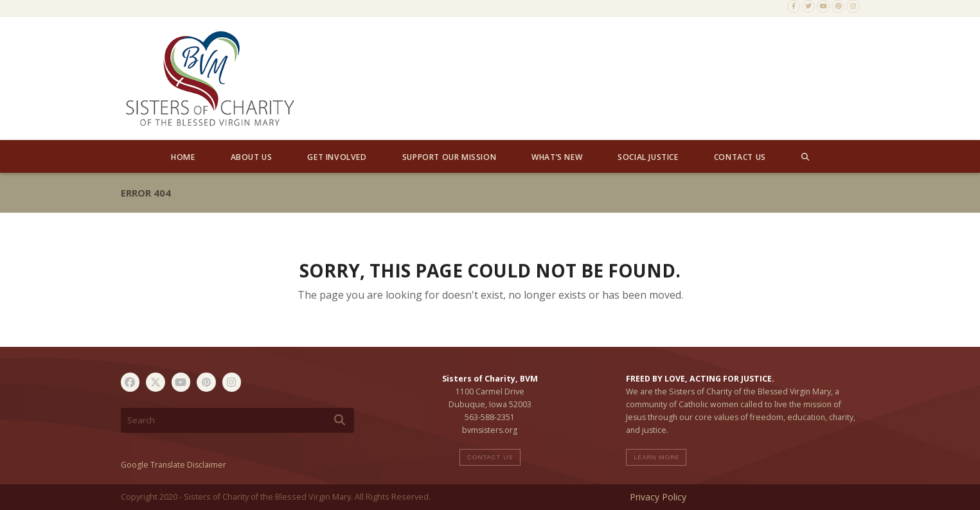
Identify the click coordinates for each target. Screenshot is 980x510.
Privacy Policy (658, 497)
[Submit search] (340, 420)
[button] (805, 157)
